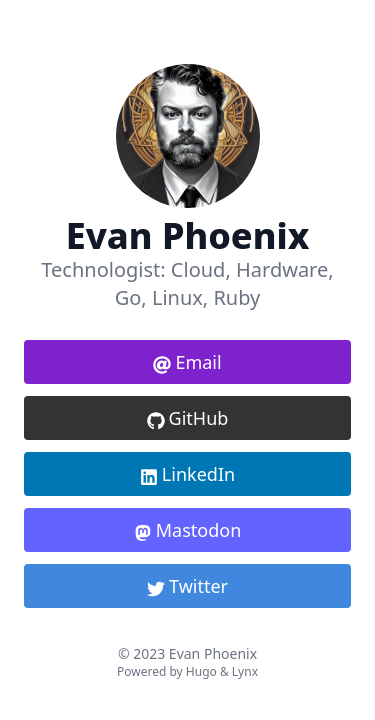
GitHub (188, 418)
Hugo (201, 671)
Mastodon (188, 530)
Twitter (187, 586)
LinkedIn (187, 474)
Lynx (245, 671)
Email (187, 362)
